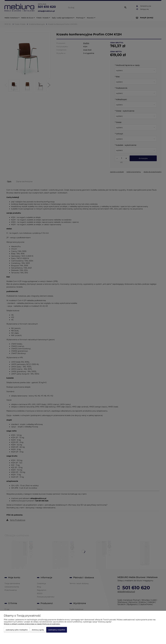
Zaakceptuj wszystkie (57, 630)
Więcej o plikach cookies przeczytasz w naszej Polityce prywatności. (32, 624)
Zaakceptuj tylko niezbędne (17, 630)
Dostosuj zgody (38, 630)
